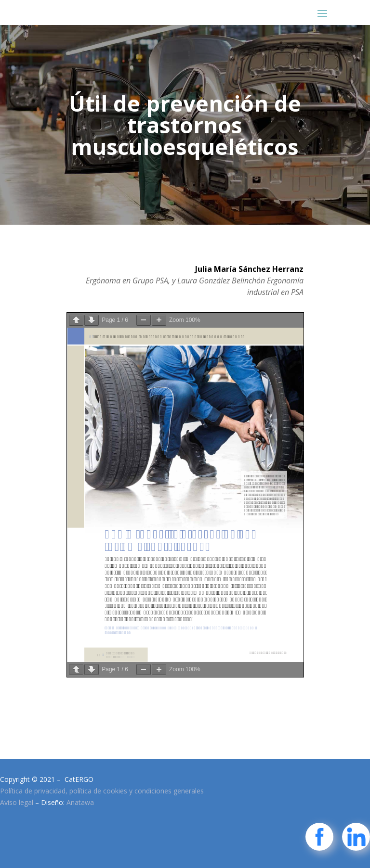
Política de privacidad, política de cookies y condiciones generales (102, 791)
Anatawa (80, 802)
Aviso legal (17, 802)
